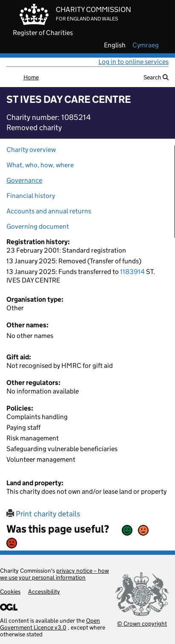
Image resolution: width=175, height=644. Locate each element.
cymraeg (146, 45)
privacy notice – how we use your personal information (55, 574)
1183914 (132, 272)
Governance (24, 180)
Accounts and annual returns (49, 211)
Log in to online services (133, 62)
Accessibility (44, 592)
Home (31, 77)
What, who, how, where (40, 165)
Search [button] (156, 77)
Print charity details (43, 514)
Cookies (10, 592)
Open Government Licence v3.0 (50, 624)
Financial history (31, 196)
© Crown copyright (142, 623)
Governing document (38, 226)
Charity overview (31, 150)
